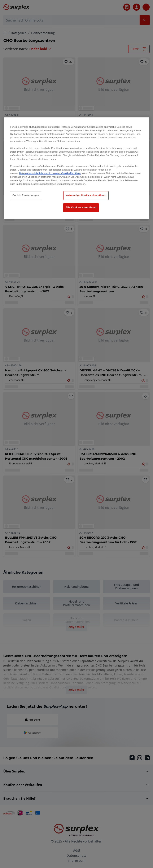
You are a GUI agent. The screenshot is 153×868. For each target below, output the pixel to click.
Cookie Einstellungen (26, 195)
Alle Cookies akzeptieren (81, 207)
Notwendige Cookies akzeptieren (86, 195)
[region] (76, 168)
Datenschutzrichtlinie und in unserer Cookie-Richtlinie (50, 173)
